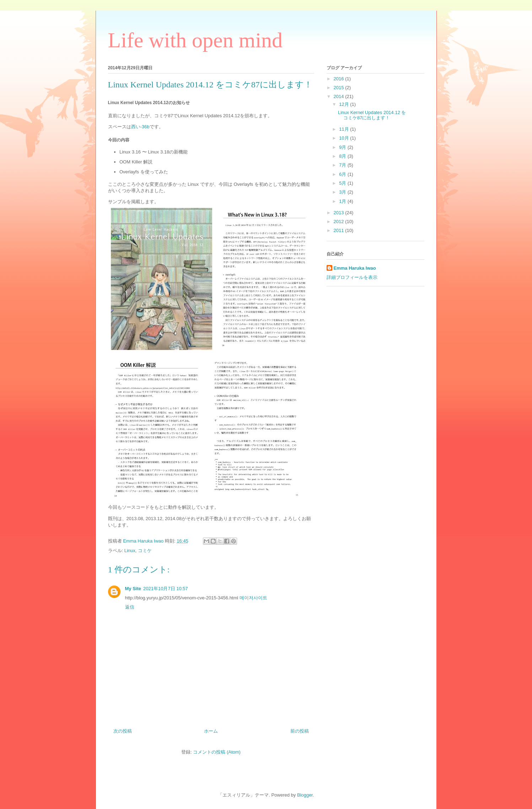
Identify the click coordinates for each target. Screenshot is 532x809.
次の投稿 (123, 731)
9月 (343, 147)
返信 (130, 607)
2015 (340, 88)
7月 (343, 165)
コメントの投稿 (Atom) (217, 752)
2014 (340, 96)
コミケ (145, 551)
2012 (340, 222)
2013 (340, 213)
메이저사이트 (253, 598)
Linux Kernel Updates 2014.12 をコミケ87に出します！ (372, 115)
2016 (340, 79)
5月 (343, 183)
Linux (130, 551)
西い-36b (140, 127)
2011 (340, 230)
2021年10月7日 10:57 (166, 589)
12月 (345, 104)
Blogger (305, 795)
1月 (343, 201)
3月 (343, 192)
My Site (133, 589)
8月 (343, 156)
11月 (345, 129)
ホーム (211, 731)
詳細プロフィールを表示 (352, 277)
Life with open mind (195, 40)
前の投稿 (300, 731)
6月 (343, 174)
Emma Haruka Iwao (144, 541)
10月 (345, 138)
